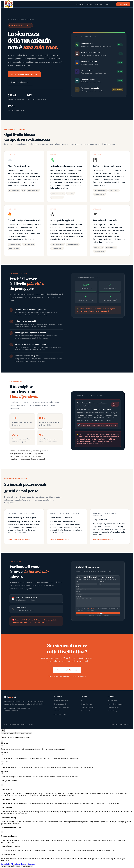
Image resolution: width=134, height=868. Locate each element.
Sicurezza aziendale (60, 704)
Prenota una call (113, 707)
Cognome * (102, 582)
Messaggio (79, 596)
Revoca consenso (7, 866)
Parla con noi (123, 4)
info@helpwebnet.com (115, 704)
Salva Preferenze (27, 866)
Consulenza (80, 4)
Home (10, 19)
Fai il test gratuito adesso (67, 670)
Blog (107, 4)
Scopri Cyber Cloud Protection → (19, 540)
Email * (78, 586)
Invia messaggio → (98, 613)
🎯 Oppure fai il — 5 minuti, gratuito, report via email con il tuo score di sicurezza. (35, 621)
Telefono (78, 591)
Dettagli (12, 733)
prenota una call (62, 676)
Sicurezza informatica (61, 701)
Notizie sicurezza (86, 704)
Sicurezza (98, 4)
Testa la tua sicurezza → (20, 82)
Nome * (78, 582)
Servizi (90, 4)
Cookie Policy (6, 864)
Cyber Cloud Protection (61, 707)
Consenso (5, 733)
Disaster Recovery (60, 714)
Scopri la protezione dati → (60, 540)
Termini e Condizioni (28, 864)
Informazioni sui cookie (24, 733)
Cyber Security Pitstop (88, 707)
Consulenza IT (85, 711)
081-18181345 (112, 701)
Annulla (17, 866)
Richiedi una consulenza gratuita (24, 74)
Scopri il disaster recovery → (103, 540)
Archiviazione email (60, 711)
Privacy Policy (92, 609)
